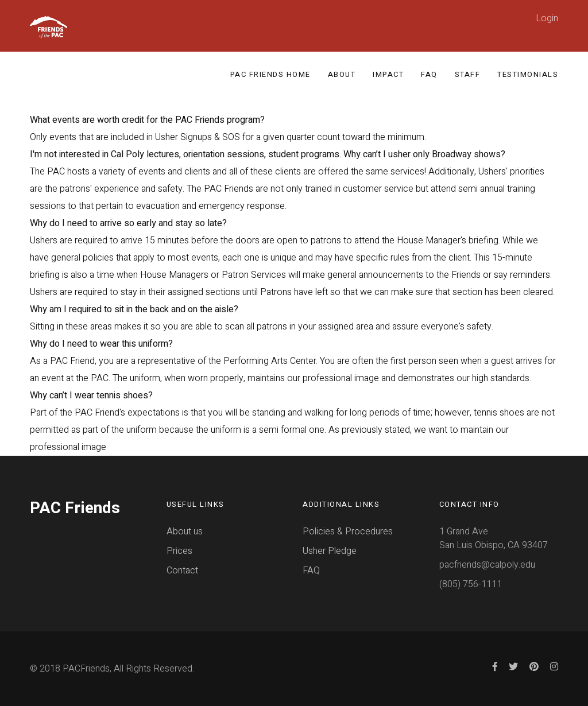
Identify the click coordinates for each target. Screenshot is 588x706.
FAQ (429, 74)
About (342, 74)
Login (547, 18)
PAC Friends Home (270, 74)
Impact (388, 74)
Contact (182, 571)
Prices (179, 551)
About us (185, 532)
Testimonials (528, 74)
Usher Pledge (330, 551)
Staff (468, 74)
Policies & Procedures (348, 532)
